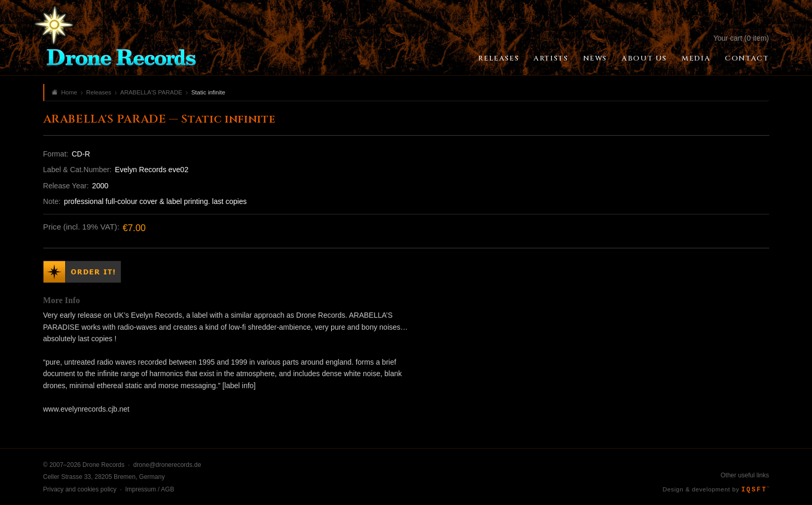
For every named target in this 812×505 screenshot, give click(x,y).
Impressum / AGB (150, 489)
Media (696, 58)
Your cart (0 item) (741, 38)
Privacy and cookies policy (80, 489)
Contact (747, 58)
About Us (644, 58)
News (595, 58)
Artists (551, 58)
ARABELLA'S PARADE (151, 92)
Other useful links (745, 475)
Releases (499, 58)
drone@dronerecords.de (167, 465)
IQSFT (755, 490)
